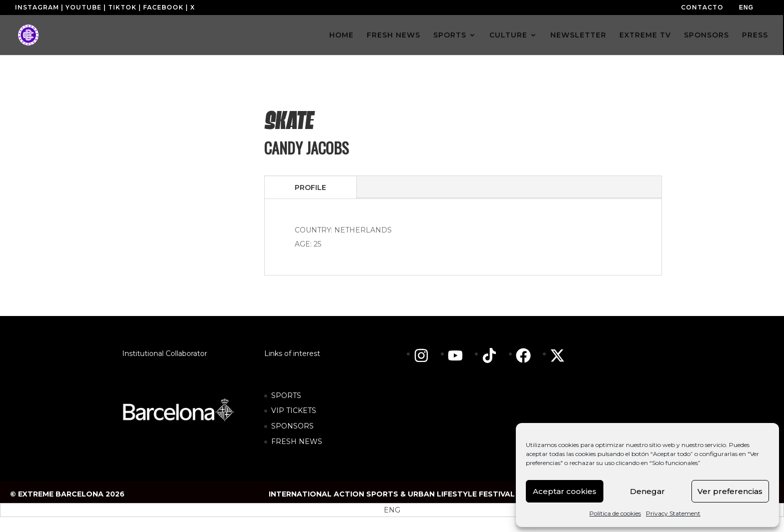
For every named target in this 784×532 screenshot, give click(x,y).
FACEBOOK (163, 7)
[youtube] (460, 355)
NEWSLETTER (578, 35)
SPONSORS (706, 35)
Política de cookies (615, 513)
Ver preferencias (730, 491)
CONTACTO (702, 7)
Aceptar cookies (565, 491)
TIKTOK (122, 7)
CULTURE (508, 35)
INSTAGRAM (37, 7)
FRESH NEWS (394, 35)
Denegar (647, 491)
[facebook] (528, 355)
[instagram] (426, 355)
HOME (341, 35)
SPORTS (450, 35)
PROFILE (310, 187)
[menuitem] (746, 7)
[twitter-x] (560, 355)
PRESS (755, 35)
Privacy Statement (673, 513)
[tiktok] (494, 355)
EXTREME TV (645, 35)
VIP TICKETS (294, 410)
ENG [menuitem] (746, 7)
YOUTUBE (84, 7)
